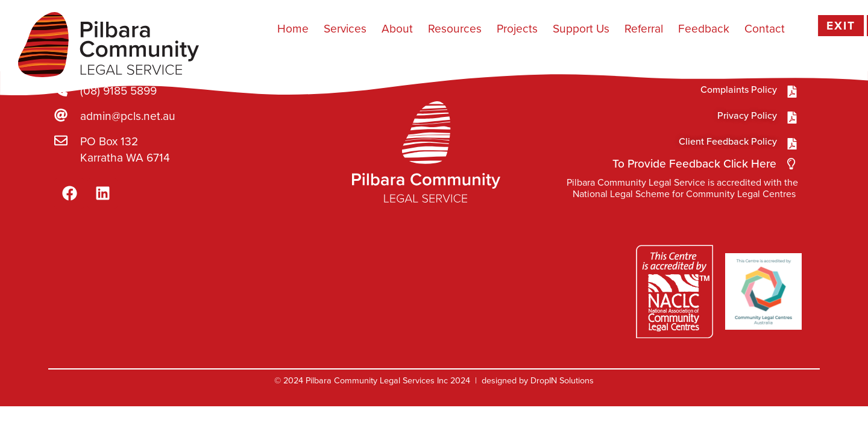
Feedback (704, 29)
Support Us (581, 29)
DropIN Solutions (562, 380)
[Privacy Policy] (792, 118)
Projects (517, 29)
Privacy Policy (747, 115)
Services (345, 29)
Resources (455, 29)
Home (293, 29)
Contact (765, 29)
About (397, 29)
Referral (644, 29)
